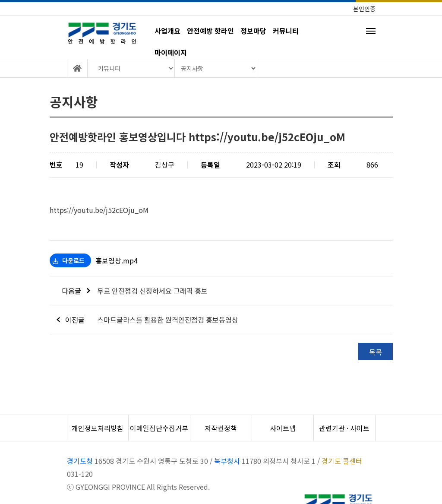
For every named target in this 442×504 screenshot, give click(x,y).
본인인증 (364, 9)
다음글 (76, 290)
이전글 (71, 319)
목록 (376, 352)
